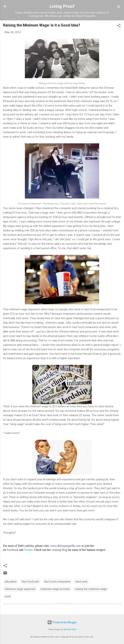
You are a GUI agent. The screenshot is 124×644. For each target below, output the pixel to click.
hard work (81, 582)
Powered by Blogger (62, 622)
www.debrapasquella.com (65, 546)
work (8, 596)
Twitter (28, 550)
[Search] (119, 8)
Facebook (12, 550)
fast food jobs (30, 582)
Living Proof (62, 6)
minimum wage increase (55, 589)
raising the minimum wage (91, 589)
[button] (119, 26)
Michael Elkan (70, 629)
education (11, 582)
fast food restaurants (57, 582)
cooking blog (59, 550)
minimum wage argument (20, 589)
